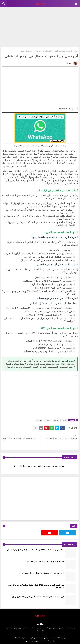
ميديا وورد (29, 641)
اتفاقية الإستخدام (20, 638)
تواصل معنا (45, 638)
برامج (56, 420)
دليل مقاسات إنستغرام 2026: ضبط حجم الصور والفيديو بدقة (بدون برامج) (38, 597)
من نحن (34, 638)
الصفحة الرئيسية (72, 51)
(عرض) (56, 108)
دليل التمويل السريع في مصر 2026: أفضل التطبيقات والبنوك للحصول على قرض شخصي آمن (36, 586)
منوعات (62, 51)
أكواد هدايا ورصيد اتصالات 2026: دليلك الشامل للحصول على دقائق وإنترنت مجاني (35, 550)
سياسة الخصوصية (59, 638)
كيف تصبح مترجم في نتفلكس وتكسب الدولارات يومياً (45, 561)
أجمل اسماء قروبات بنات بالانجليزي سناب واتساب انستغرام (43, 573)
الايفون (64, 420)
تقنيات (48, 420)
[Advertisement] (40, 27)
